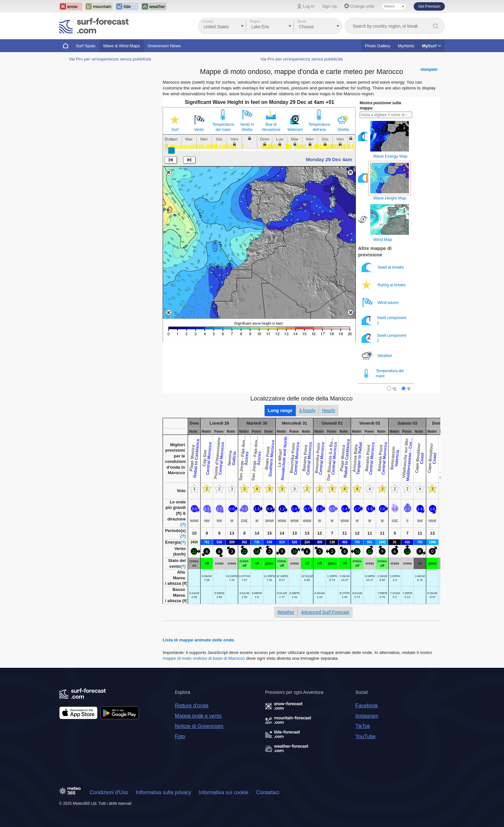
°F (409, 389)
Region (255, 21)
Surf (175, 130)
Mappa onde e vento (198, 716)
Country (208, 21)
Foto (180, 736)
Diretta (343, 130)
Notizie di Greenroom (199, 726)
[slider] (171, 151)
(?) (183, 524)
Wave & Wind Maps (122, 46)
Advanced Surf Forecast (325, 612)
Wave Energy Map (390, 156)
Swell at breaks (383, 267)
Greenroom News (164, 46)
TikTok (363, 726)
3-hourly (307, 410)
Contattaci (268, 792)
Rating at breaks (384, 285)
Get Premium (429, 6)
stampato (429, 69)
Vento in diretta (247, 127)
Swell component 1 (384, 320)
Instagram (367, 716)
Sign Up (329, 6)
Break (302, 21)
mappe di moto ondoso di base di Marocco (204, 658)
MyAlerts (406, 46)
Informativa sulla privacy (164, 792)
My (432, 46)
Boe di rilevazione (271, 127)
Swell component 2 (384, 338)
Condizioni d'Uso (109, 792)
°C (394, 389)
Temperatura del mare (223, 127)
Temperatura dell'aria (319, 127)
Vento (199, 130)
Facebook (367, 706)
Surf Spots (86, 46)
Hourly (328, 410)
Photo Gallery (378, 46)
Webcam (295, 130)
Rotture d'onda (192, 706)
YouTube (366, 736)
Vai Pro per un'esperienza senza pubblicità (110, 59)
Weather (377, 356)
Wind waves (381, 303)
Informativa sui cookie (224, 792)
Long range (280, 410)
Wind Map (383, 239)
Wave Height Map (390, 198)
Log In (309, 6)
